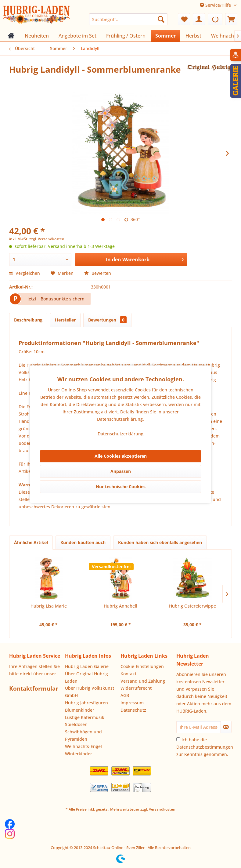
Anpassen (121, 471)
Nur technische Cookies (121, 487)
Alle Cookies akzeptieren (121, 456)
